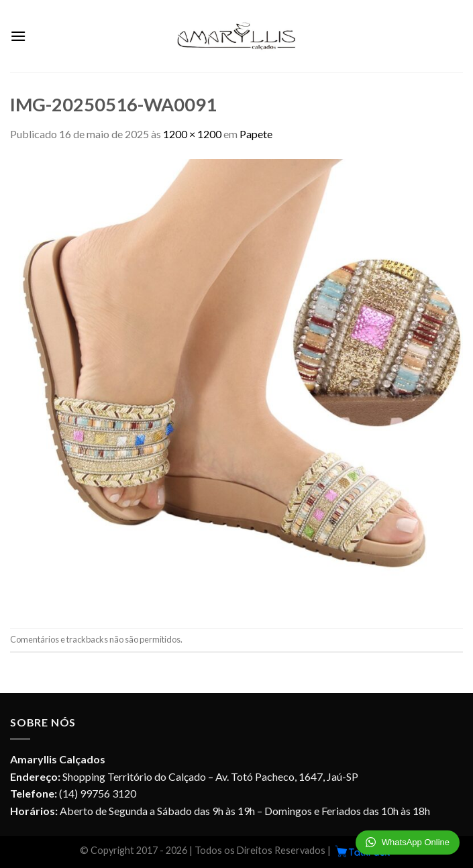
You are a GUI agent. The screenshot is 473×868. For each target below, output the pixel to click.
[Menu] (18, 36)
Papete (256, 134)
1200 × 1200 (192, 134)
